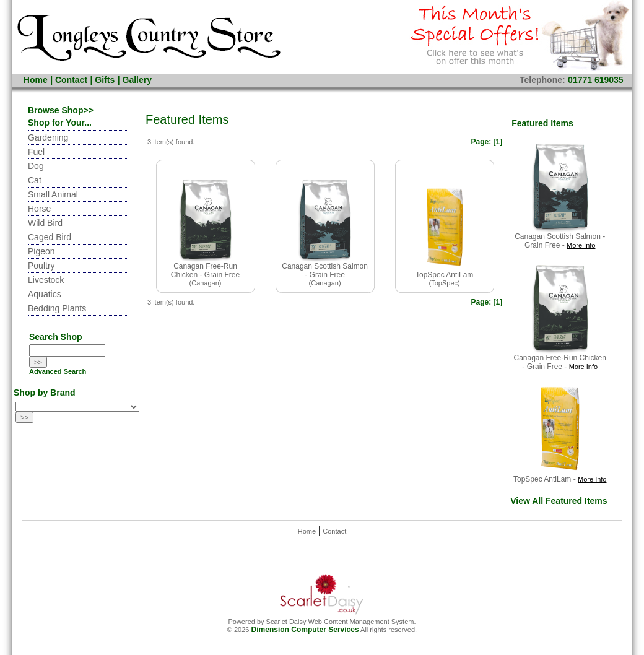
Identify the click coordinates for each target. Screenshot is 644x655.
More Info (581, 245)
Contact (71, 80)
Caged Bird (50, 237)
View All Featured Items (559, 501)
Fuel (36, 152)
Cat (35, 180)
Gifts (105, 80)
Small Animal (53, 194)
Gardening (48, 137)
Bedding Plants (57, 308)
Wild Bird (45, 223)
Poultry (41, 266)
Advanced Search (58, 371)
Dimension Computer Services (305, 630)
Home (36, 80)
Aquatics (45, 294)
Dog (36, 166)
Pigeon (41, 251)
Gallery (137, 80)
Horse (39, 209)
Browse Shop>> (61, 110)
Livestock (46, 280)
